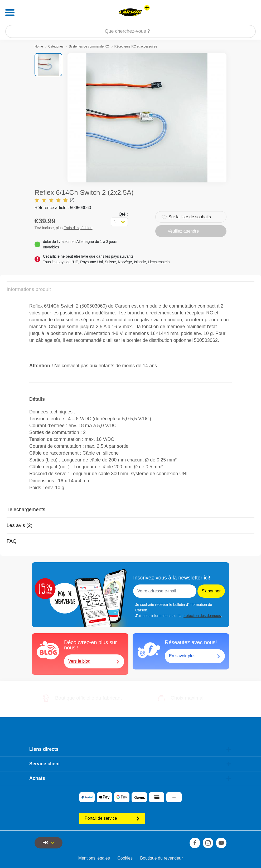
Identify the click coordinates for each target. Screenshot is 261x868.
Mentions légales (94, 858)
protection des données (202, 616)
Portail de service (112, 818)
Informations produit (29, 289)
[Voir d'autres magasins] (147, 8)
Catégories (56, 46)
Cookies (125, 858)
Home (39, 46)
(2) (54, 200)
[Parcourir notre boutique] (130, 31)
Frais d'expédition (78, 228)
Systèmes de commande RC (89, 46)
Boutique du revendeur (161, 858)
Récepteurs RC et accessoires (136, 46)
